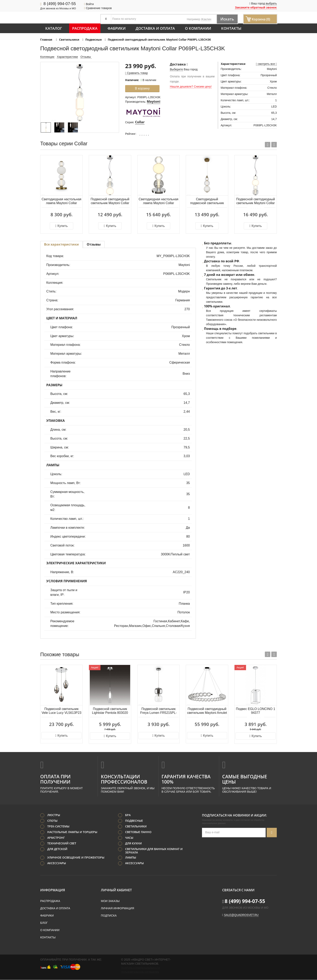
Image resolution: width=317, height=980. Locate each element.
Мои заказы (110, 901)
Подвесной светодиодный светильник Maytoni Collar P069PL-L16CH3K (110, 201)
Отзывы (86, 57)
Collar (140, 122)
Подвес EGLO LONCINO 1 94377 (256, 711)
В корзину (142, 88)
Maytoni (154, 101)
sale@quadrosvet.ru (241, 915)
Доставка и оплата (155, 28)
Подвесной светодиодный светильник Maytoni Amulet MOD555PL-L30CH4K (207, 711)
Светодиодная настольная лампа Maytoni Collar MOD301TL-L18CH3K (158, 201)
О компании (198, 28)
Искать (226, 19)
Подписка (109, 916)
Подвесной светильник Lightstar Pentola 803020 (110, 711)
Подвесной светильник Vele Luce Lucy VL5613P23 (62, 711)
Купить (61, 226)
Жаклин (206, 19)
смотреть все (266, 64)
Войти (89, 4)
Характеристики (67, 57)
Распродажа (85, 28)
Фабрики (117, 28)
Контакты (231, 28)
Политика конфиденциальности (141, 968)
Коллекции (47, 57)
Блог (44, 923)
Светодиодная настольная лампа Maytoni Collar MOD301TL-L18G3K (61, 201)
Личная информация (117, 908)
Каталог (54, 28)
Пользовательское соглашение (140, 972)
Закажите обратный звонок (256, 7)
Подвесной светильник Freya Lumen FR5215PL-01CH (159, 711)
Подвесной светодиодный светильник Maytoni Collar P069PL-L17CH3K (256, 201)
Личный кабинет (116, 890)
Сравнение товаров (98, 8)
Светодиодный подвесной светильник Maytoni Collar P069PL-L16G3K (207, 201)
